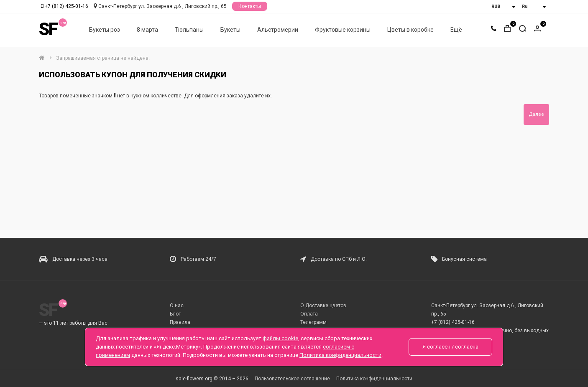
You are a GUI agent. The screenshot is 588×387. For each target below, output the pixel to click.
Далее (536, 114)
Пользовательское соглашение (292, 379)
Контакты (250, 6)
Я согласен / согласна (450, 347)
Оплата (309, 314)
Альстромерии (278, 30)
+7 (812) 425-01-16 (66, 6)
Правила (180, 322)
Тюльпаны (189, 30)
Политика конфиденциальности (374, 379)
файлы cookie (280, 338)
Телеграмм (313, 322)
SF (48, 29)
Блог (175, 314)
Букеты (230, 30)
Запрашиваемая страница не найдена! (103, 58)
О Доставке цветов (323, 306)
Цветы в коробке (410, 30)
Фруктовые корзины (343, 30)
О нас (177, 306)
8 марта (147, 30)
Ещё (456, 30)
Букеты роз (105, 30)
